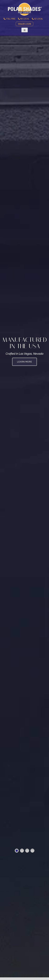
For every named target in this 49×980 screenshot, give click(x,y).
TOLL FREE (10, 19)
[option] (24, 490)
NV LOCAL (24, 19)
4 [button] (32, 851)
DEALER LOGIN (24, 24)
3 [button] (27, 851)
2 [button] (22, 851)
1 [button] (17, 851)
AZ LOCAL (37, 19)
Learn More (24, 362)
